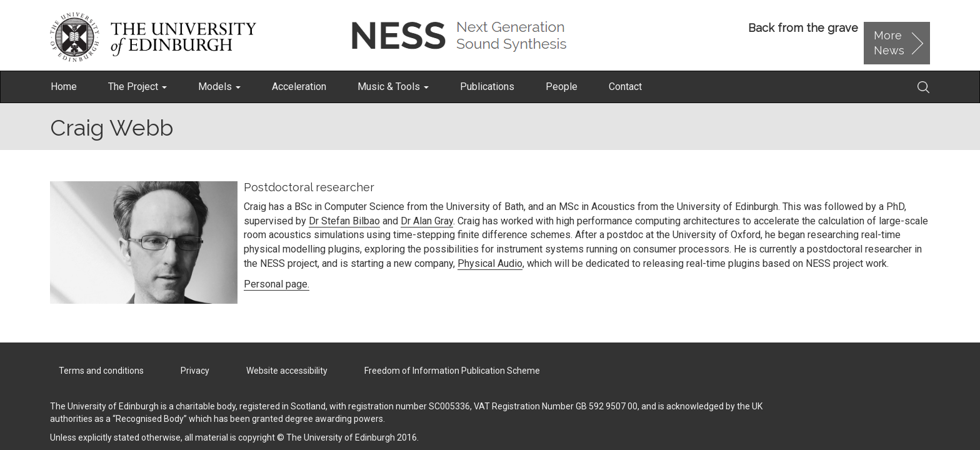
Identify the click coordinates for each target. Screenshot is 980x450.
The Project (137, 87)
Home (64, 87)
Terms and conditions (101, 371)
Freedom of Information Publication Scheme (452, 371)
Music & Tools (393, 87)
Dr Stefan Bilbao (344, 221)
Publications (487, 87)
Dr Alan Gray (427, 221)
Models (219, 87)
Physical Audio (490, 263)
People (562, 87)
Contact (625, 87)
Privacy (195, 371)
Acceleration (299, 87)
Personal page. (277, 284)
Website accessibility (287, 371)
